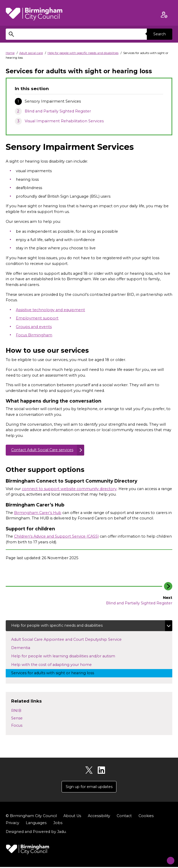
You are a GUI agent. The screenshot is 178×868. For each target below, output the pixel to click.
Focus (17, 726)
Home (10, 53)
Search (159, 34)
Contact (124, 817)
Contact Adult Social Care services (43, 450)
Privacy (12, 824)
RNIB (16, 711)
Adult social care (31, 53)
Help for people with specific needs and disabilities (83, 53)
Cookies (146, 817)
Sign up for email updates (89, 787)
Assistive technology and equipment (50, 310)
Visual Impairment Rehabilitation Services (64, 121)
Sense (17, 719)
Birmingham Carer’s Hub (38, 513)
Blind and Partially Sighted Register (58, 111)
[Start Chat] (167, 857)
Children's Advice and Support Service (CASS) (56, 537)
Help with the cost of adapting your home (56, 665)
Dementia (29, 648)
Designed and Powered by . (36, 833)
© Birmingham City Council (31, 817)
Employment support (37, 318)
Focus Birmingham (34, 335)
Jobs (58, 824)
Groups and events (34, 327)
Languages (36, 824)
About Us (72, 817)
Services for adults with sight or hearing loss (57, 673)
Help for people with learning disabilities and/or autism (68, 657)
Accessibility (99, 817)
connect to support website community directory (69, 489)
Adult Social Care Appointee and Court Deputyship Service (71, 640)
